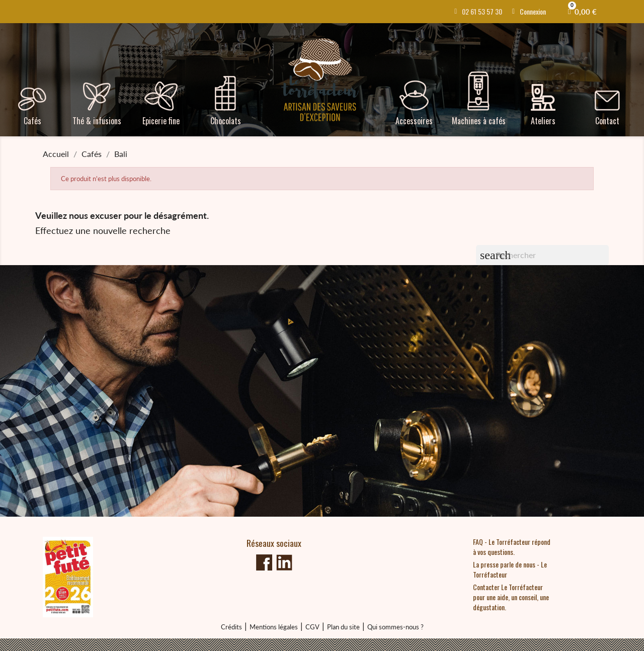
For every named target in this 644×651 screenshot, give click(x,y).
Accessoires (414, 121)
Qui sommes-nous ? (395, 627)
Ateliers (543, 121)
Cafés (32, 121)
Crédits (231, 627)
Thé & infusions (97, 121)
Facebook (264, 562)
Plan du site (343, 627)
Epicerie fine (161, 121)
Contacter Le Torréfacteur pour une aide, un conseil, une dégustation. (511, 597)
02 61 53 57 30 (482, 11)
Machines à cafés (479, 121)
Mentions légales (274, 627)
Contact (607, 121)
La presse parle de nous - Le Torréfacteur (510, 569)
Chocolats (226, 121)
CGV (312, 627)
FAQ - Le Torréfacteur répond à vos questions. (512, 547)
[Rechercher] (542, 255)
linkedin (284, 562)
